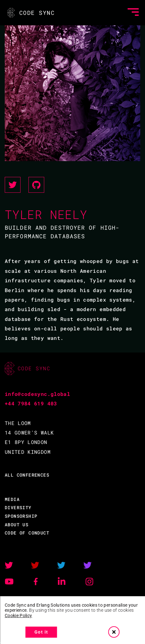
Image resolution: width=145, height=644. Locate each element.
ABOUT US (17, 525)
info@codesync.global (37, 394)
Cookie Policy (18, 616)
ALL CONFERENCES (27, 475)
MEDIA (12, 499)
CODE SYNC (30, 13)
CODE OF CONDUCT (27, 533)
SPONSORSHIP (21, 516)
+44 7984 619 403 (31, 403)
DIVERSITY (18, 507)
